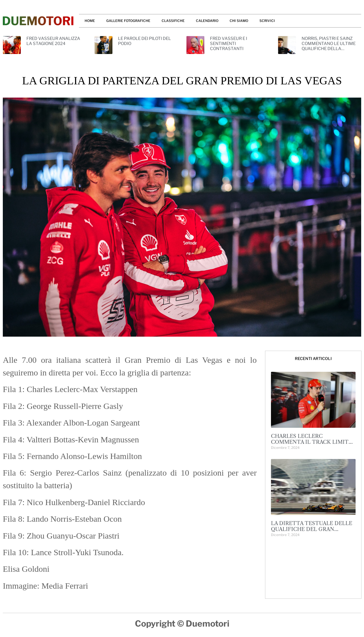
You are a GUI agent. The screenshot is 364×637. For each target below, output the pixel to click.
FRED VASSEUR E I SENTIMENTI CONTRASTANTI (229, 44)
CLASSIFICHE (173, 21)
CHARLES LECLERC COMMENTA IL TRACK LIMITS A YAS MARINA (311, 442)
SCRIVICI (267, 21)
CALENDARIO (207, 21)
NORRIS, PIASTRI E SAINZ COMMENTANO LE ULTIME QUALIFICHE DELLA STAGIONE (329, 46)
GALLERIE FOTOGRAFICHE (128, 21)
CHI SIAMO (239, 21)
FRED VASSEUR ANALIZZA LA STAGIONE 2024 (53, 41)
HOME (90, 21)
